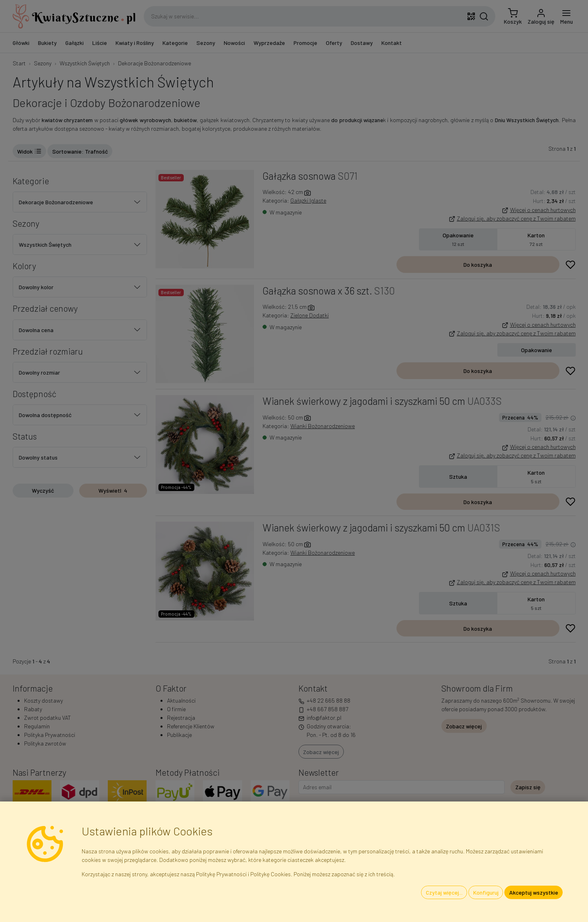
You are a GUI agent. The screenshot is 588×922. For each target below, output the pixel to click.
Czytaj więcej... (444, 892)
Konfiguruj (486, 892)
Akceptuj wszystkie (534, 892)
